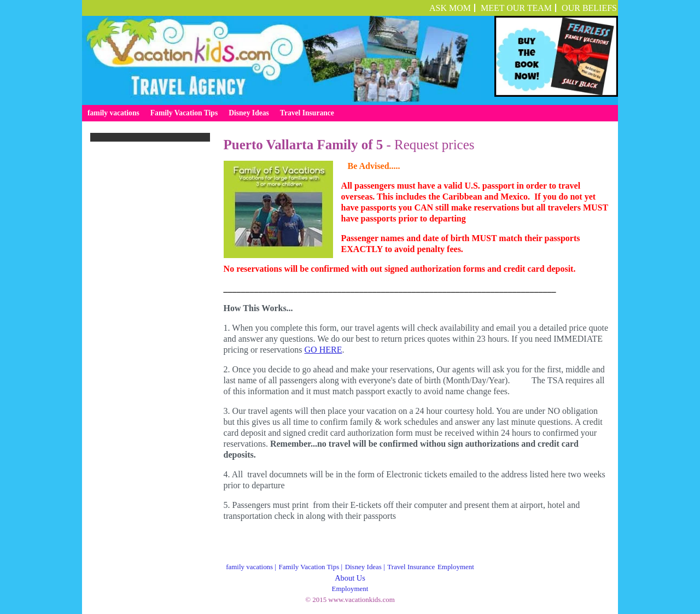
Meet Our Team (516, 8)
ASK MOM (450, 8)
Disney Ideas (363, 567)
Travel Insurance (411, 567)
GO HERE (323, 350)
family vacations (249, 567)
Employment (456, 567)
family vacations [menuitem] (113, 113)
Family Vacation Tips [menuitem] (184, 113)
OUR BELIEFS (589, 8)
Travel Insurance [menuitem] (307, 113)
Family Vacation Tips (309, 567)
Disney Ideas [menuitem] (249, 113)
